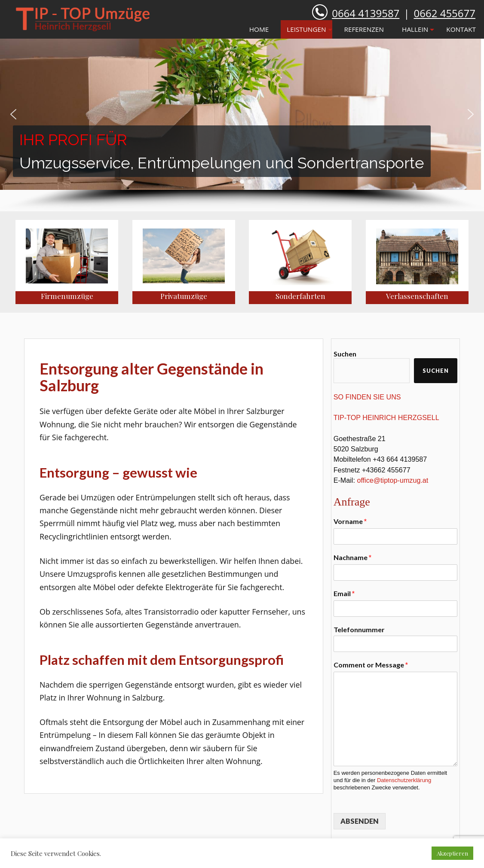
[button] (13, 114)
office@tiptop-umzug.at (392, 480)
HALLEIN (415, 29)
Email (344, 593)
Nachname (352, 557)
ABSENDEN (360, 821)
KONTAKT (461, 29)
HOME (259, 29)
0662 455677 (445, 13)
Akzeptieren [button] (452, 853)
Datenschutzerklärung (404, 780)
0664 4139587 (366, 13)
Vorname (350, 521)
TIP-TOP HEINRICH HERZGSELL (386, 417)
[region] (242, 125)
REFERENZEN (364, 29)
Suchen (345, 354)
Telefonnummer (359, 629)
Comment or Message (371, 665)
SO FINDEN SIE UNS (367, 397)
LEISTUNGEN (306, 29)
